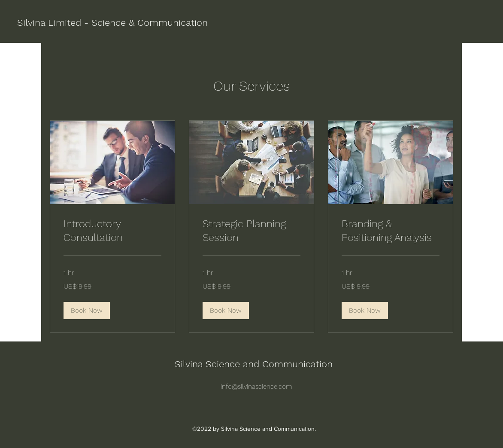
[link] (112, 231)
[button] (87, 311)
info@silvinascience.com (256, 387)
